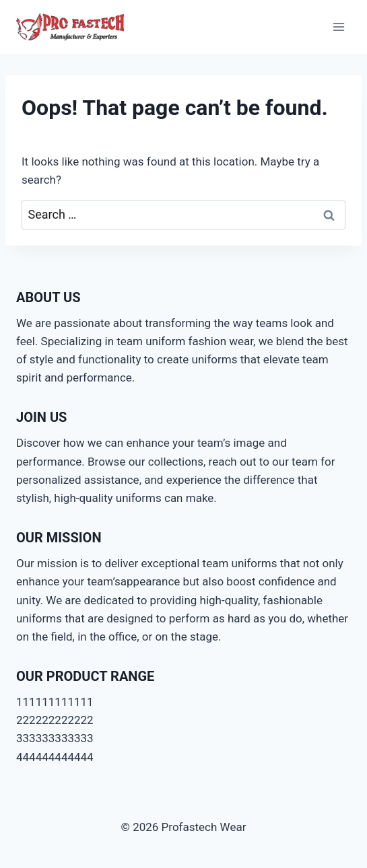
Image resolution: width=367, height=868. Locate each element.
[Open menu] (338, 27)
